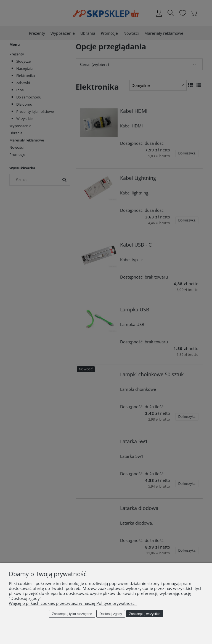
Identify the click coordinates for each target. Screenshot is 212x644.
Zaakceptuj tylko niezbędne (72, 614)
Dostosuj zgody (111, 614)
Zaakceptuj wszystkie (145, 614)
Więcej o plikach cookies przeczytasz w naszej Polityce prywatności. (73, 603)
